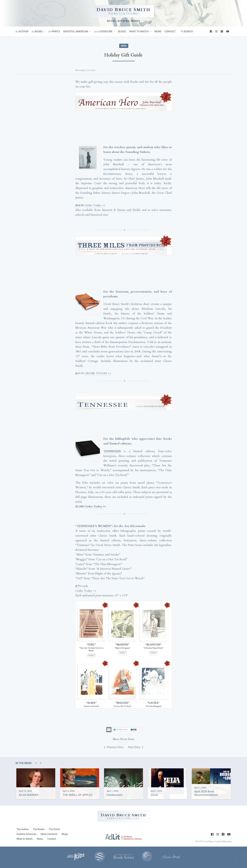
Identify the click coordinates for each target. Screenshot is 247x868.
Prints (54, 32)
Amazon (108, 210)
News (158, 31)
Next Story (136, 747)
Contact (170, 31)
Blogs (122, 31)
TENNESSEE (112, 451)
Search (187, 31)
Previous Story (114, 747)
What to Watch (139, 31)
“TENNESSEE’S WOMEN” (94, 526)
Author (22, 32)
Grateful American (76, 31)
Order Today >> (95, 205)
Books (37, 32)
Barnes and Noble (129, 210)
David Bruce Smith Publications (217, 841)
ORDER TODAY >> (98, 373)
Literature (103, 32)
